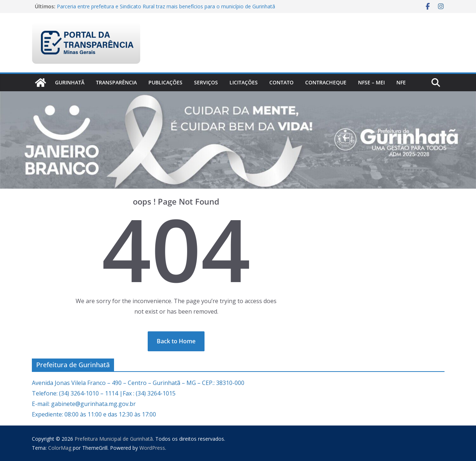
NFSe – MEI (371, 82)
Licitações (244, 82)
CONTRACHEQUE (326, 82)
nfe (401, 82)
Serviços (206, 82)
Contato (281, 82)
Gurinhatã (70, 82)
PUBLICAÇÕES (165, 82)
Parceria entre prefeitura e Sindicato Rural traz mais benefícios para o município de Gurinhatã (166, 6)
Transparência (116, 82)
